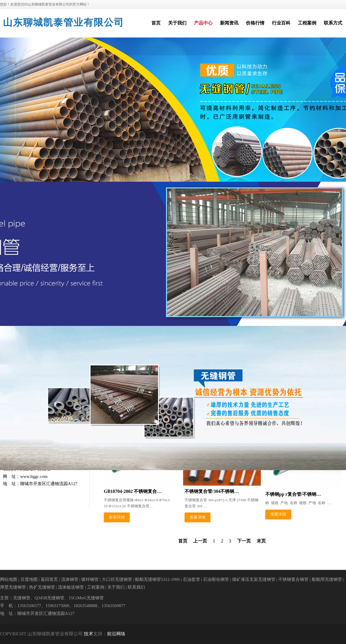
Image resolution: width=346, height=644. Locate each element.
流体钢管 (70, 579)
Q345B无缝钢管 (49, 598)
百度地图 (29, 579)
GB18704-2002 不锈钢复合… (133, 491)
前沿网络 (116, 634)
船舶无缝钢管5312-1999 (157, 579)
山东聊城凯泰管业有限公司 (63, 22)
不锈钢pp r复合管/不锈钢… (293, 494)
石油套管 (191, 579)
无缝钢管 (22, 598)
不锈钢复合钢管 (293, 579)
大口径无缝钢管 (117, 579)
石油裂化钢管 (216, 579)
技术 (89, 634)
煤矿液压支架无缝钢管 (254, 579)
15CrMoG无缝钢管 (86, 598)
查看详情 (117, 517)
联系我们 (136, 587)
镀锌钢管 (90, 579)
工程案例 (96, 587)
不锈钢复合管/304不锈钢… (212, 491)
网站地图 (9, 579)
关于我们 (116, 587)
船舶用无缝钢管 (327, 579)
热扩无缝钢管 (42, 587)
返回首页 (49, 579)
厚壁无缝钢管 (13, 587)
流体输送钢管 (71, 587)
